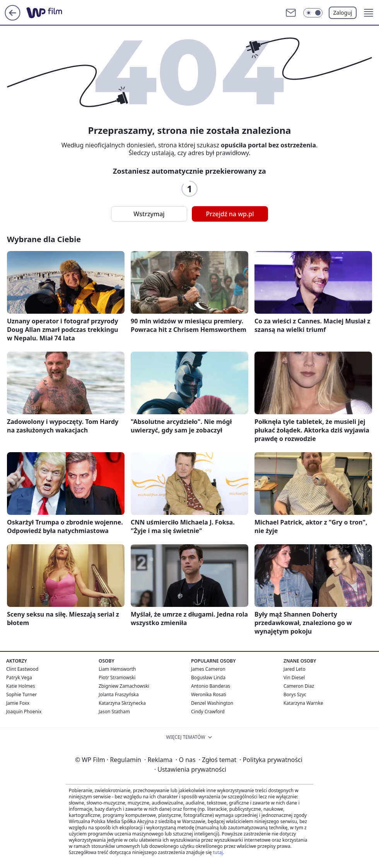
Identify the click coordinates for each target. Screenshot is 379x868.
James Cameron (208, 669)
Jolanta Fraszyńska (119, 695)
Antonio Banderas (211, 686)
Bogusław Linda (208, 677)
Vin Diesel (294, 677)
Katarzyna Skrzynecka (122, 703)
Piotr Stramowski (117, 677)
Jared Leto (294, 669)
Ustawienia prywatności (190, 769)
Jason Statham (114, 712)
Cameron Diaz (299, 686)
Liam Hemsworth (117, 669)
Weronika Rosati (209, 695)
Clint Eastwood (22, 669)
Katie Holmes (20, 686)
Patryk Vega (19, 677)
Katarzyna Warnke (303, 703)
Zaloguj (343, 13)
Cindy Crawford (208, 712)
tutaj (218, 852)
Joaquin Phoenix (24, 712)
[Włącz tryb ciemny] (313, 13)
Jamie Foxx (18, 703)
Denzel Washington (212, 703)
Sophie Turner (21, 695)
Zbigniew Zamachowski (124, 686)
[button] (369, 13)
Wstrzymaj (149, 214)
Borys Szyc (295, 695)
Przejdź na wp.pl (230, 214)
